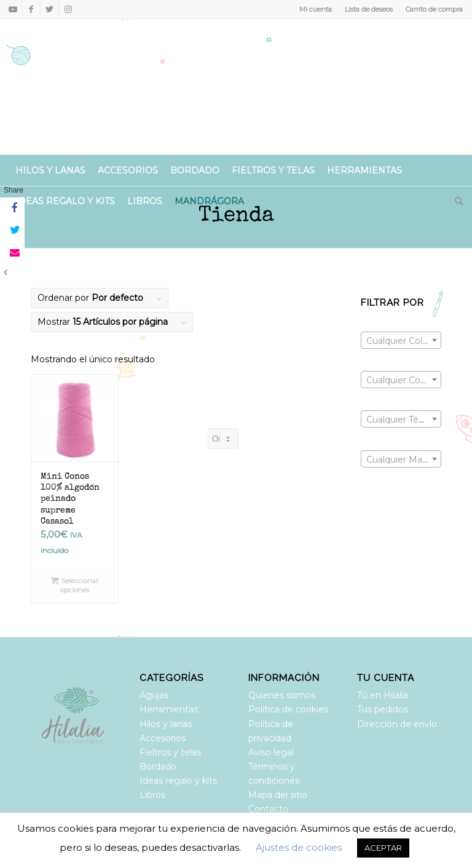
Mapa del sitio (278, 795)
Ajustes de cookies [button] (299, 847)
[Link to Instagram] (68, 9)
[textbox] (401, 341)
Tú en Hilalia (383, 695)
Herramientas (169, 709)
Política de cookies (288, 709)
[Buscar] (456, 201)
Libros (152, 795)
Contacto (268, 809)
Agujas (154, 695)
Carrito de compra (434, 9)
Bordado (158, 766)
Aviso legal (271, 752)
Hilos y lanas (166, 724)
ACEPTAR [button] (383, 848)
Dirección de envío (397, 724)
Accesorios (163, 738)
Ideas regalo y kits (178, 781)
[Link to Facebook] (31, 9)
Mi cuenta (316, 9)
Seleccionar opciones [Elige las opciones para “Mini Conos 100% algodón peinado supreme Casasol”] (75, 585)
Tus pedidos (383, 709)
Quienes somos (282, 695)
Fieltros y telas (170, 752)
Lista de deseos (369, 9)
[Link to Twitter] (49, 9)
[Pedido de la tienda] (223, 439)
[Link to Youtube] (13, 9)
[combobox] (401, 340)
